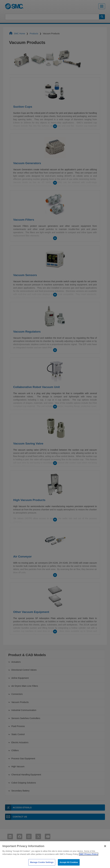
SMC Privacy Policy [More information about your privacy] (89, 860)
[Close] (105, 852)
